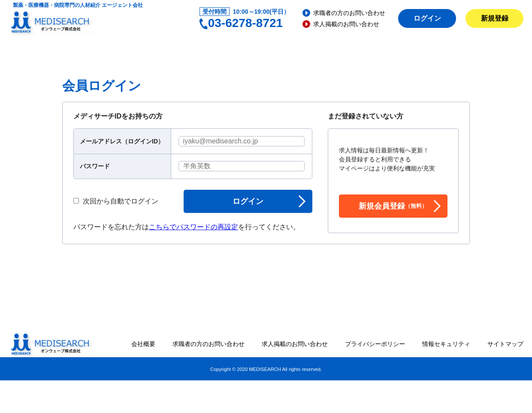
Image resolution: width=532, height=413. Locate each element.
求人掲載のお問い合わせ (346, 24)
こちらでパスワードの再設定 (193, 227)
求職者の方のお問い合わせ (349, 13)
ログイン (427, 18)
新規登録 (495, 18)
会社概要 (143, 344)
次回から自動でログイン (116, 201)
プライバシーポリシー (375, 344)
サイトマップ (505, 344)
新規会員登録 (393, 206)
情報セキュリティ (446, 344)
